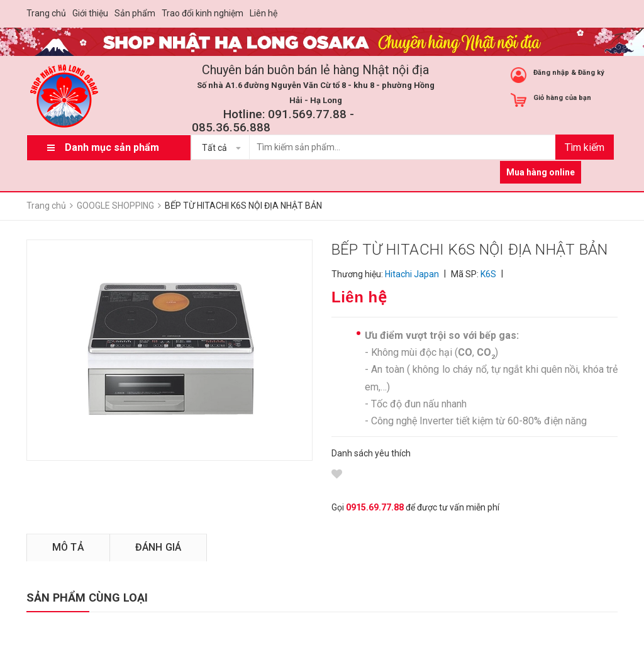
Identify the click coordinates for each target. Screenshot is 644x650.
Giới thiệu (90, 13)
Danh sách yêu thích (371, 453)
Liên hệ (264, 13)
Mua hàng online (541, 172)
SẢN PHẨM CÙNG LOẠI (87, 598)
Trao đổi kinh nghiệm (203, 13)
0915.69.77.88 (375, 507)
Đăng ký (591, 73)
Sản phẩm (135, 13)
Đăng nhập (551, 73)
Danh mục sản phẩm (112, 147)
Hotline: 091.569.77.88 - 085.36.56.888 (273, 121)
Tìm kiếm (585, 147)
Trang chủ (46, 13)
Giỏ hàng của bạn (562, 98)
